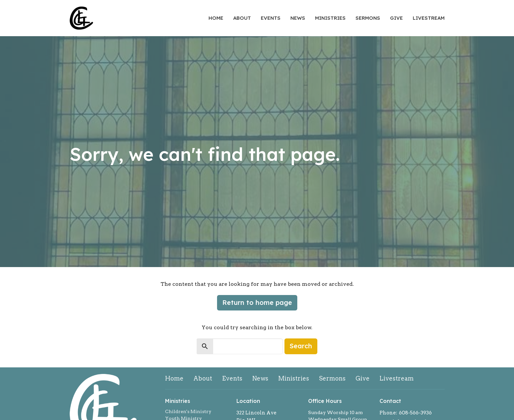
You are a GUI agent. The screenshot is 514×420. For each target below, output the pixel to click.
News (298, 18)
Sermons (368, 18)
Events (271, 18)
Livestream (429, 18)
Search (301, 346)
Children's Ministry (188, 411)
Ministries (330, 18)
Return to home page (257, 302)
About (242, 18)
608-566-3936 (415, 413)
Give (396, 18)
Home (216, 18)
